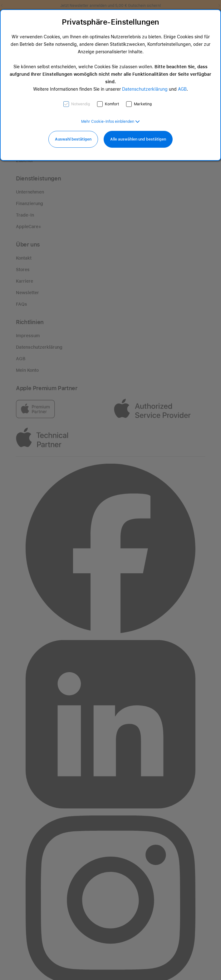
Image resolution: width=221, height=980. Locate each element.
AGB (182, 89)
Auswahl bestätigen (73, 139)
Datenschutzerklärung (145, 89)
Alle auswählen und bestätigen (138, 139)
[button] (110, 122)
